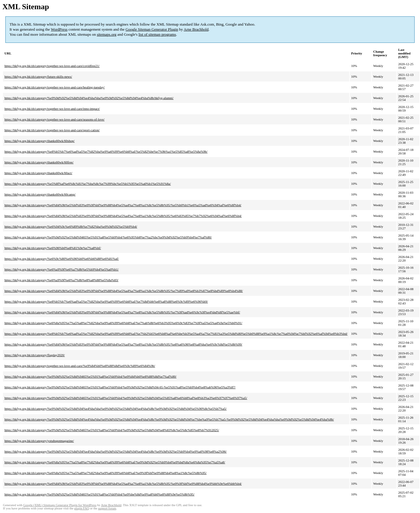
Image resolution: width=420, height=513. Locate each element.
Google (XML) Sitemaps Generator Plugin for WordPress (60, 505)
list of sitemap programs (157, 34)
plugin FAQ (82, 508)
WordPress (59, 29)
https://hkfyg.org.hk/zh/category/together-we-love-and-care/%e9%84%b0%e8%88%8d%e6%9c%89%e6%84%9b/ (80, 366)
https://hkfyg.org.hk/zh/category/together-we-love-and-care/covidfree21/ (52, 66)
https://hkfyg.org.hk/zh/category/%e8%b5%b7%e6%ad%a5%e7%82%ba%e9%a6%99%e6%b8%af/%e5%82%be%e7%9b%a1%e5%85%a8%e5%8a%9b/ (106, 151)
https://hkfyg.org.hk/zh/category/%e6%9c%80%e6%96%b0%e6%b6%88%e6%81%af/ (62, 259)
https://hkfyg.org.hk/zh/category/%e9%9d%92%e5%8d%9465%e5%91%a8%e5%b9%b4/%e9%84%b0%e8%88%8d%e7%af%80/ (90, 376)
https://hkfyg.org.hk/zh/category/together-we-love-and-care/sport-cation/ (52, 130)
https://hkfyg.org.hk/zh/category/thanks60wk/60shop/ (40, 141)
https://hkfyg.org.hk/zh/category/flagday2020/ (35, 355)
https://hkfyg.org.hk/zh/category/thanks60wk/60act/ (38, 173)
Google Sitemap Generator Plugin (152, 29)
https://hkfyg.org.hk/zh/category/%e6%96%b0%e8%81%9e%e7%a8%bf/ (53, 248)
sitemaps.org (107, 34)
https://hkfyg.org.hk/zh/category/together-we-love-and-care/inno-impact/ (52, 109)
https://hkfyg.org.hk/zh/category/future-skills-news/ (38, 76)
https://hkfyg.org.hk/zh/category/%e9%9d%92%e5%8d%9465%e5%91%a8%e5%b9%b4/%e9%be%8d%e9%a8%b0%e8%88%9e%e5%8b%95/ (99, 494)
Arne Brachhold (196, 29)
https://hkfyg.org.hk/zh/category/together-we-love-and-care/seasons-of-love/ (54, 119)
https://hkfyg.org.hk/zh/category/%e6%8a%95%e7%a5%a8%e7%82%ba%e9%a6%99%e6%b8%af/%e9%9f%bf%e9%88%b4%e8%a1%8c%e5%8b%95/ (106, 473)
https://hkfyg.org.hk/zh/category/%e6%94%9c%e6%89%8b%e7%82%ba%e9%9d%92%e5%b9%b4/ (71, 226)
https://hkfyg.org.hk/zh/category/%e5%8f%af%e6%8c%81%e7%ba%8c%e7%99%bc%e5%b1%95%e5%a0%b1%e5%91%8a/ (88, 184)
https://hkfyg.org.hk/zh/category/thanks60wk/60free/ (39, 162)
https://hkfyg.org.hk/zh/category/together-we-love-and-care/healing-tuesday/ (55, 87)
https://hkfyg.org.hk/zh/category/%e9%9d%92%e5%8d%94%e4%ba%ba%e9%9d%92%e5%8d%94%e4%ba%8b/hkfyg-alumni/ (89, 98)
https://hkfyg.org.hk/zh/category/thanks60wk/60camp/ (40, 194)
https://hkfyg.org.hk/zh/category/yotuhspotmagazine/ (39, 441)
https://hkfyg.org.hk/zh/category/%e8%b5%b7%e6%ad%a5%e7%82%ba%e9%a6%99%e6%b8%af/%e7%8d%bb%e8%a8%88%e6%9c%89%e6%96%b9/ (106, 301)
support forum (107, 508)
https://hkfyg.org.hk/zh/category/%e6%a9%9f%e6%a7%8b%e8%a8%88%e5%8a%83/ (61, 280)
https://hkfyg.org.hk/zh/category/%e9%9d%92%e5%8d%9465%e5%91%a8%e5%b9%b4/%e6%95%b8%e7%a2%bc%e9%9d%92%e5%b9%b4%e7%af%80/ (108, 237)
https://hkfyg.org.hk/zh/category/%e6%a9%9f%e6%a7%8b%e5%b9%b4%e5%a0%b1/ (61, 269)
